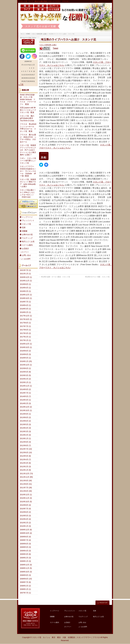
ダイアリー (25, 252)
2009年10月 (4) (26, 533)
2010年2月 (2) (25, 523)
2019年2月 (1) (25, 291)
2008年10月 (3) (26, 572)
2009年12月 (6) (26, 530)
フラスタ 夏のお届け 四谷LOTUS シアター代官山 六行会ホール (28, 138)
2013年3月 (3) (25, 432)
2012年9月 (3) (25, 442)
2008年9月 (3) (25, 575)
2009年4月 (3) (25, 551)
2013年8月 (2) (25, 417)
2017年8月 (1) (25, 323)
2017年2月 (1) (25, 337)
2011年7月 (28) (26, 488)
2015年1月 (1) (25, 382)
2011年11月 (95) (26, 477)
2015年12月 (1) (26, 365)
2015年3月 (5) (25, 375)
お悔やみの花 (27, 235)
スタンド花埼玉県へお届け (48, 45)
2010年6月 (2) (25, 512)
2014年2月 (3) (25, 403)
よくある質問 (26, 259)
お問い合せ (26, 255)
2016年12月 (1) (26, 344)
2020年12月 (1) (26, 277)
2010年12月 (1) (26, 495)
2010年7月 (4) (25, 509)
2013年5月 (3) (25, 425)
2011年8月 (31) (26, 484)
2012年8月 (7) (25, 446)
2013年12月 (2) (26, 407)
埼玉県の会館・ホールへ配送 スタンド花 (55, 277)
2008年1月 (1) (25, 589)
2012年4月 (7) (25, 460)
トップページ (27, 217)
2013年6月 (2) (25, 421)
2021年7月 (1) (25, 270)
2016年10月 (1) (26, 347)
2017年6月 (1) (25, 330)
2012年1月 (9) (25, 470)
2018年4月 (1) (25, 305)
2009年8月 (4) (25, 537)
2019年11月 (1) (26, 281)
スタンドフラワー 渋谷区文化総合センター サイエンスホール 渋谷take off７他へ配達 (28, 171)
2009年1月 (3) (25, 561)
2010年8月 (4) (25, 505)
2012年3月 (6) (25, 463)
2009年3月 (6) (25, 554)
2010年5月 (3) (25, 516)
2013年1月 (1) (25, 439)
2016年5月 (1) (25, 358)
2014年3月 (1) (25, 400)
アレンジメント (28, 221)
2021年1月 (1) (25, 274)
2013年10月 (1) (26, 410)
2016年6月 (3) (25, 354)
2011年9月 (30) (26, 481)
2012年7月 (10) (26, 449)
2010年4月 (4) (25, 519)
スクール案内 (27, 245)
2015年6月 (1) (25, 368)
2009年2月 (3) (25, 558)
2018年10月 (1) (26, 298)
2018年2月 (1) (25, 312)
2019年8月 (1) (25, 284)
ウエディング (27, 238)
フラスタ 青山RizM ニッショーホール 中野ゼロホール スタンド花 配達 (29, 128)
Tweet (56, 48)
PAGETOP (104, 603)
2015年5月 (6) (25, 372)
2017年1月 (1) (25, 340)
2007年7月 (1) (25, 593)
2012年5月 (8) (25, 456)
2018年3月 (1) (25, 309)
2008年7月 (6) (25, 582)
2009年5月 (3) (25, 547)
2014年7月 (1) (25, 393)
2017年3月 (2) (25, 333)
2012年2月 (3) (25, 467)
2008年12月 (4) (26, 565)
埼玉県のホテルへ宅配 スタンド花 (98, 277)
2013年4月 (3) (25, 428)
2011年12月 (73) (26, 474)
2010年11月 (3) (26, 498)
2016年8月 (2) (25, 351)
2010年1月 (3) (25, 526)
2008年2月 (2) (25, 586)
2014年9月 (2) (25, 389)
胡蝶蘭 (25, 231)
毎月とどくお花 (28, 242)
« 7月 (21, 85)
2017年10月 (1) (26, 319)
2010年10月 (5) (26, 502)
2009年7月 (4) (25, 540)
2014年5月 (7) (25, 396)
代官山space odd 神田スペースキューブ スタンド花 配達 (29, 110)
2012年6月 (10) (26, 453)
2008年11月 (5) (26, 568)
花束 (24, 228)
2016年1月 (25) (26, 361)
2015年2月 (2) (25, 379)
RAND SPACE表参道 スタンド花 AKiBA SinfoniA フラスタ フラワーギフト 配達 (28, 100)
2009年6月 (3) (25, 544)
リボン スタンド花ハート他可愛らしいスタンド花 (28, 161)
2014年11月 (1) (26, 386)
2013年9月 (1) (25, 414)
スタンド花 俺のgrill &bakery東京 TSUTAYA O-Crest (27, 118)
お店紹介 (26, 249)
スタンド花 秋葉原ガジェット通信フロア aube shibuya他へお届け (28, 183)
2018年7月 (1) (25, 302)
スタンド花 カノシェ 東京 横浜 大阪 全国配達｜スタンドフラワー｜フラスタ (66, 637)
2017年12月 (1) (26, 316)
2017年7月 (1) (25, 326)
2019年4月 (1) (25, 288)
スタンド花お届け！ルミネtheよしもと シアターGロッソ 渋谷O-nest (28, 194)
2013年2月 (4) (25, 435)
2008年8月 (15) (26, 579)
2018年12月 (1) (26, 295)
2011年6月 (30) (26, 491)
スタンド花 (26, 224)
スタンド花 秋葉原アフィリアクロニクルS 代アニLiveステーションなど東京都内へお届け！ (28, 150)
